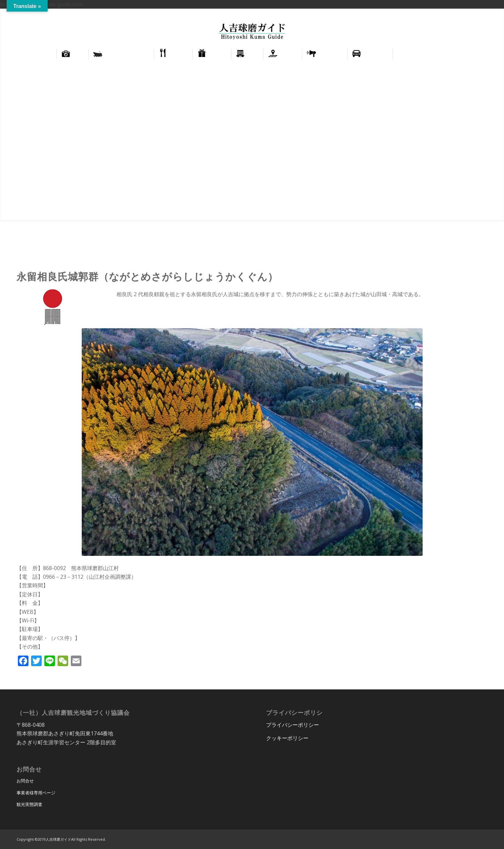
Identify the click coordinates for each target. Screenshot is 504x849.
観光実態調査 (29, 804)
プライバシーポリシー (293, 725)
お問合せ (25, 781)
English (466, 13)
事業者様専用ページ (36, 793)
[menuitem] (466, 14)
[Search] (466, 54)
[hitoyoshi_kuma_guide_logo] (252, 32)
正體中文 (487, 13)
